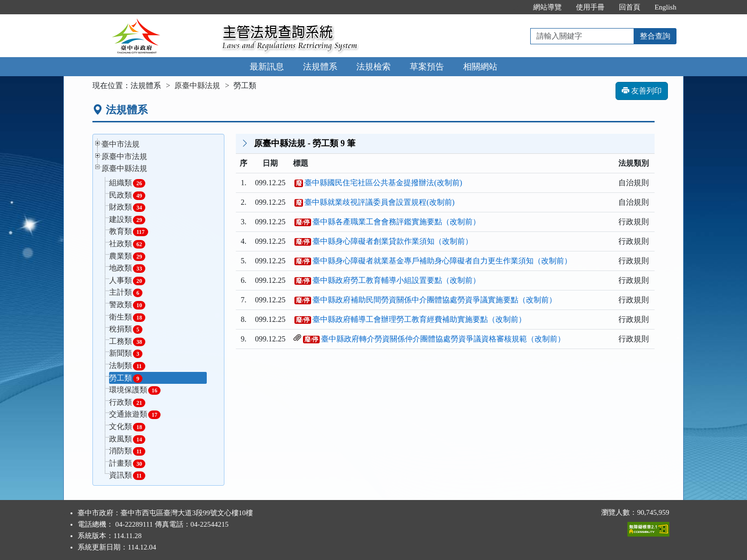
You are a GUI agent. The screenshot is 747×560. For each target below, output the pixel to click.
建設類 (127, 220)
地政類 (127, 268)
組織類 (127, 183)
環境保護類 (135, 390)
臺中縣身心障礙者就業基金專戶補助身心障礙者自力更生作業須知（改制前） (442, 261)
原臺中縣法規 (197, 85)
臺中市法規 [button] (121, 144)
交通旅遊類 (135, 415)
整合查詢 (655, 36)
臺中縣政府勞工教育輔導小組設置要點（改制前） (396, 280)
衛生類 (127, 317)
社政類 (127, 244)
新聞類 (126, 354)
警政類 (127, 305)
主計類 (126, 293)
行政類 (127, 403)
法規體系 (320, 67)
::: (516, 7)
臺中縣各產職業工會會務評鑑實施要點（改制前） (396, 222)
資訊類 (127, 475)
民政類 (127, 195)
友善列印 (642, 91)
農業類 (127, 256)
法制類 (127, 366)
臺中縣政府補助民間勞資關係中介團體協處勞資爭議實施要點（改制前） (434, 300)
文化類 (127, 427)
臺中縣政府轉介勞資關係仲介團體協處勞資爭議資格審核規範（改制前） (443, 339)
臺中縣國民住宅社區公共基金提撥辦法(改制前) (383, 183)
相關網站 (480, 67)
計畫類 (127, 464)
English (666, 7)
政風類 (127, 439)
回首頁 (630, 7)
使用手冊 (590, 7)
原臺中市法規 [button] (124, 156)
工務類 (127, 342)
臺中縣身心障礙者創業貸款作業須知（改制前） (393, 241)
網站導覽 (547, 7)
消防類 (127, 451)
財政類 (127, 207)
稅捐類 (126, 329)
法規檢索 (373, 67)
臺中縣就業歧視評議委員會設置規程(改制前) (379, 202)
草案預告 (427, 67)
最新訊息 (267, 67)
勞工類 (126, 378)
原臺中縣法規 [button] (124, 168)
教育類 (129, 232)
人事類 (127, 281)
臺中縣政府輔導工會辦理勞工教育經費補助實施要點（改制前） (419, 319)
